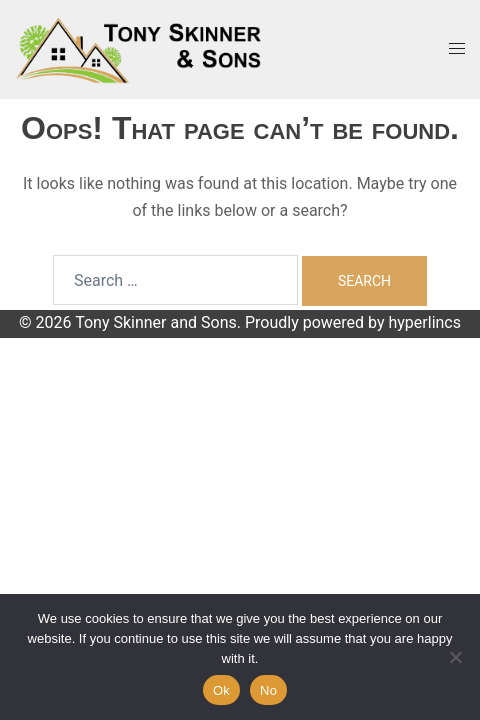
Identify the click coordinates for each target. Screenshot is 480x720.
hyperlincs (424, 322)
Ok (221, 690)
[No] (455, 657)
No (268, 690)
